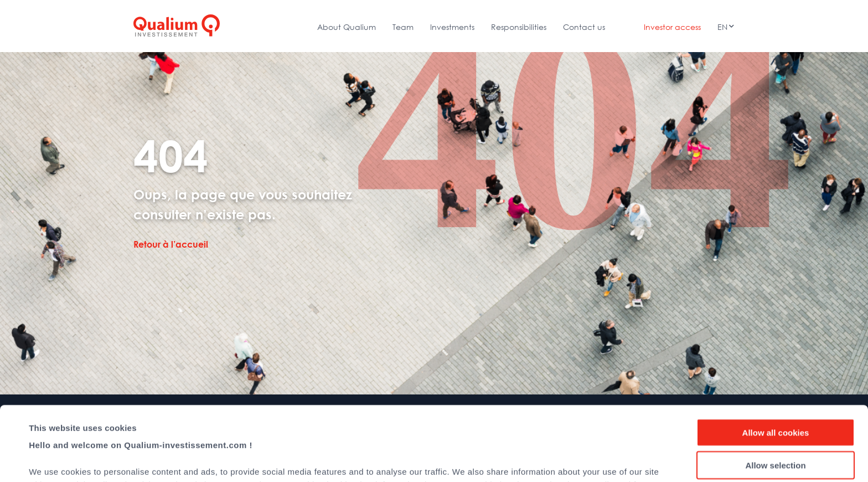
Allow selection (775, 391)
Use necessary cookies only (776, 423)
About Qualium (347, 27)
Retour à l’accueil (171, 244)
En (722, 27)
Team (403, 27)
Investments (452, 27)
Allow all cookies (776, 358)
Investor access (672, 27)
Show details (465, 460)
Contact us (584, 27)
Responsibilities (519, 27)
